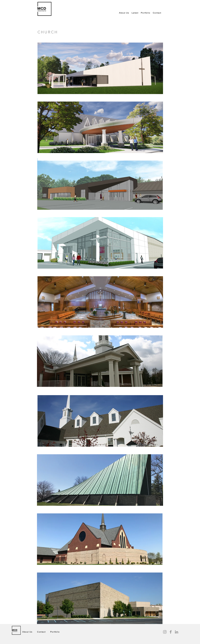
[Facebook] (171, 632)
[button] (135, 13)
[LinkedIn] (177, 632)
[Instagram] (165, 632)
